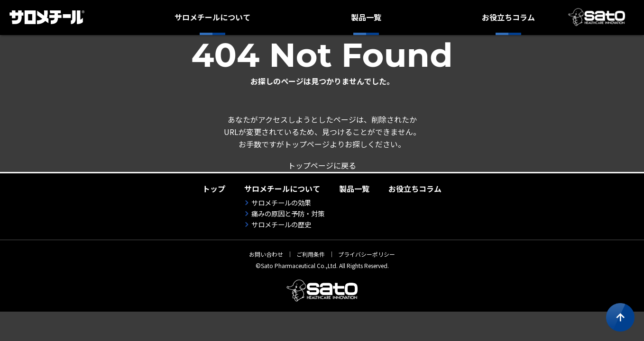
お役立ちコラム (508, 17)
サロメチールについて (212, 17)
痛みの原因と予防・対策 (288, 213)
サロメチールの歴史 (281, 224)
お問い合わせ (266, 254)
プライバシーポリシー (367, 254)
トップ (214, 188)
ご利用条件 (311, 254)
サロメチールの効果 (281, 202)
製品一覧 (366, 17)
